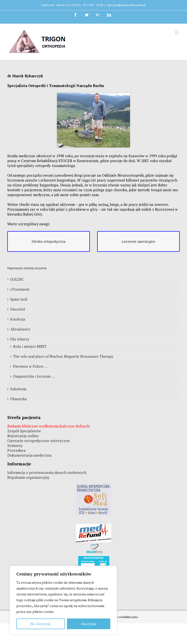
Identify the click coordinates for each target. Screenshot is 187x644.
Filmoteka (19, 399)
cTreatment (20, 289)
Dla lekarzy (20, 339)
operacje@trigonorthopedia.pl (126, 5)
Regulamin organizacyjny (28, 477)
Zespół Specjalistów (24, 431)
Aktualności (20, 329)
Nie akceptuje (41, 624)
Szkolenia (18, 389)
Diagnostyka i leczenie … (34, 376)
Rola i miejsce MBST (30, 346)
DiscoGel (18, 309)
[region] (63, 600)
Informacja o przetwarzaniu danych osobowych (47, 472)
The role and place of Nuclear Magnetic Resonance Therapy (63, 356)
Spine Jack (19, 299)
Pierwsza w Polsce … (30, 366)
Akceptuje (89, 624)
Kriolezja (18, 319)
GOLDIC (17, 279)
